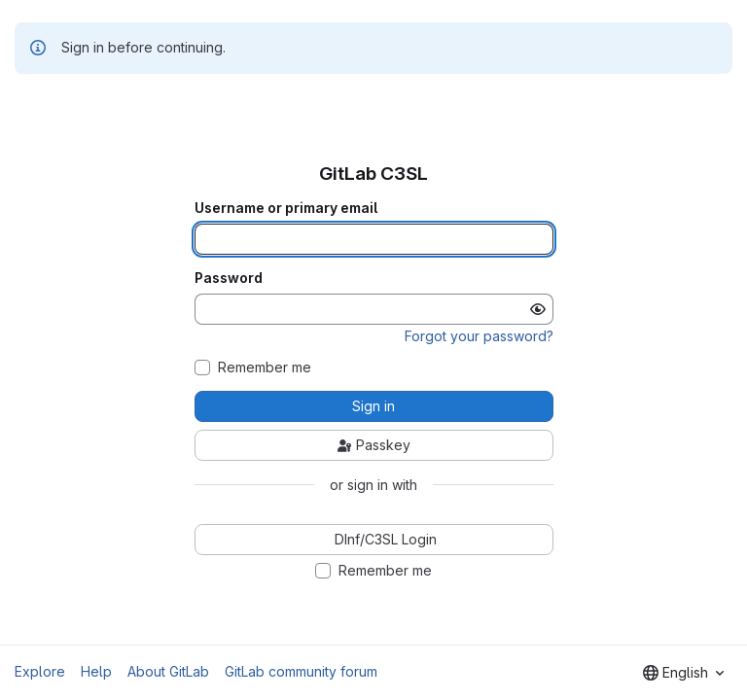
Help (96, 671)
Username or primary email (286, 208)
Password (229, 278)
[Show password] (538, 309)
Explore (40, 671)
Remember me (265, 367)
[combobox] (683, 673)
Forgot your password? (479, 336)
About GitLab (168, 671)
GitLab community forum (301, 671)
